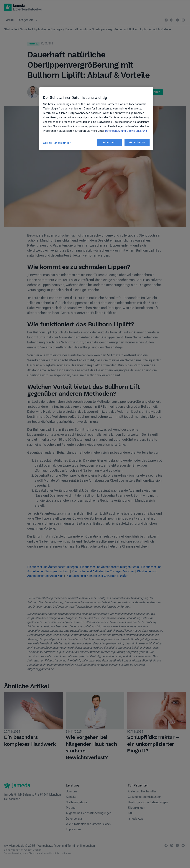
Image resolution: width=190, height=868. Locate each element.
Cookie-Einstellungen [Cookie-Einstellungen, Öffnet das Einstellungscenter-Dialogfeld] (57, 143)
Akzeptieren (137, 142)
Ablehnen (109, 142)
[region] (96, 119)
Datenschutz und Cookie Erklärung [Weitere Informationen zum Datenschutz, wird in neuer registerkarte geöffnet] (126, 131)
